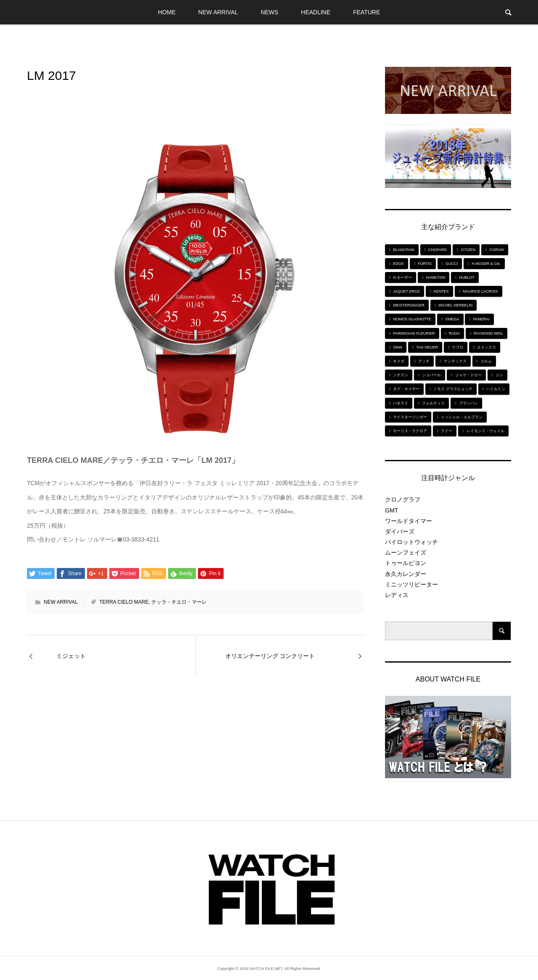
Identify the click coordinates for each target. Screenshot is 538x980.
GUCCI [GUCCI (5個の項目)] (452, 264)
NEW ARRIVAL (218, 12)
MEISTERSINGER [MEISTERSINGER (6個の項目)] (409, 305)
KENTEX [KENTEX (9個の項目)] (441, 291)
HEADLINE (316, 12)
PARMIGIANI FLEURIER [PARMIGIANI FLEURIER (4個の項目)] (414, 333)
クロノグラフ (403, 499)
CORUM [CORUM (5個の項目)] (497, 250)
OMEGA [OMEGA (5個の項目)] (452, 319)
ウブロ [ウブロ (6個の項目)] (458, 347)
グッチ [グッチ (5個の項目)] (424, 361)
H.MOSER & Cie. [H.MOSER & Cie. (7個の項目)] (486, 264)
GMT (392, 510)
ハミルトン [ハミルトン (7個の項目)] (496, 389)
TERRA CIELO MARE (124, 602)
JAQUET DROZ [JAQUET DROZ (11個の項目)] (406, 291)
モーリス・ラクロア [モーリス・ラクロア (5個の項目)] (410, 431)
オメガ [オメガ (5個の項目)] (399, 361)
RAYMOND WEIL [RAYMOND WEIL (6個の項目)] (488, 333)
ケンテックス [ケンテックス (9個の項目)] (455, 361)
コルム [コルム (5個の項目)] (486, 361)
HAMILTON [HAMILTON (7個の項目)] (435, 277)
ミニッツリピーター (411, 584)
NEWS (269, 12)
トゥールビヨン (406, 563)
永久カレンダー (406, 574)
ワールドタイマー (409, 521)
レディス (397, 595)
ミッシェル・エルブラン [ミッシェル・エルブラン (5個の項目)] (462, 417)
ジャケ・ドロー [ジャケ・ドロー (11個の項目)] (468, 375)
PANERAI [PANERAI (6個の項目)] (481, 319)
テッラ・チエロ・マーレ (179, 602)
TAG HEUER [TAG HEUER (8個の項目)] (427, 347)
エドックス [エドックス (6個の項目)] (487, 347)
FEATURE (367, 12)
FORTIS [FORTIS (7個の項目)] (425, 264)
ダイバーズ (400, 531)
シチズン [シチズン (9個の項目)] (401, 375)
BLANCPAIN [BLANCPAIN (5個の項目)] (403, 250)
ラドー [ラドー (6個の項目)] (447, 431)
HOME (167, 12)
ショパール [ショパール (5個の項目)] (431, 375)
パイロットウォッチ (411, 542)
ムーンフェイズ (406, 552)
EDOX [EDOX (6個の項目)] (398, 264)
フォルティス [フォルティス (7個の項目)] (433, 403)
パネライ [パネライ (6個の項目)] (401, 403)
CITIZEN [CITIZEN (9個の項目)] (468, 250)
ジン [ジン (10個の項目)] (499, 375)
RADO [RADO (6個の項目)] (454, 333)
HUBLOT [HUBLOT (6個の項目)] (467, 277)
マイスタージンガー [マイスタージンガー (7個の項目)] (410, 417)
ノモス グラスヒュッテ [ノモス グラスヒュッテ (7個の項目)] (453, 389)
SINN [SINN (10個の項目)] (398, 347)
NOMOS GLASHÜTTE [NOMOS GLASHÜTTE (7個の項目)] (412, 319)
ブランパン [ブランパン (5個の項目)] (468, 403)
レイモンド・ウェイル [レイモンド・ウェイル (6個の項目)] (485, 431)
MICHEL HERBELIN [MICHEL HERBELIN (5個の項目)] (455, 305)
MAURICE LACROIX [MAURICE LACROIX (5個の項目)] (480, 291)
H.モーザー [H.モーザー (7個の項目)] (402, 277)
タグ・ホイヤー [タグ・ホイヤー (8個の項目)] (406, 389)
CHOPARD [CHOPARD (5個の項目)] (438, 250)
